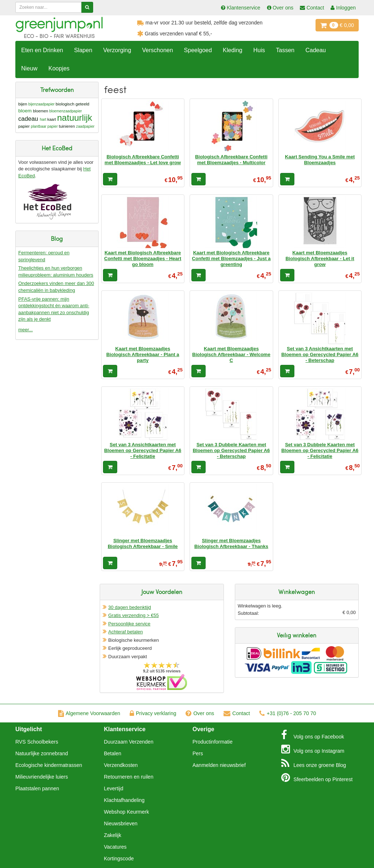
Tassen (285, 50)
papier (24, 126)
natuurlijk (75, 118)
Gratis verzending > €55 (133, 615)
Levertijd (114, 788)
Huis (259, 50)
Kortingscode (119, 859)
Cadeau (316, 50)
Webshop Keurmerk (127, 812)
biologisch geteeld (72, 104)
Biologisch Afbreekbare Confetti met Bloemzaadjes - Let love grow (143, 160)
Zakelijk (113, 835)
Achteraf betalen (125, 632)
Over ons (200, 713)
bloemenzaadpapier (66, 111)
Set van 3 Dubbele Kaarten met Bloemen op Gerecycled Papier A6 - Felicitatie (320, 451)
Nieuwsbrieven (121, 823)
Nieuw (29, 68)
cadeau (28, 119)
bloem (25, 111)
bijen (23, 104)
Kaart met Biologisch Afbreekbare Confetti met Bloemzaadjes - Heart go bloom (143, 259)
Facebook (313, 735)
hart (43, 119)
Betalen (113, 753)
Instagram (313, 749)
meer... (26, 330)
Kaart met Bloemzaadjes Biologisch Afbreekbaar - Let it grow (320, 259)
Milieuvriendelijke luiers (42, 777)
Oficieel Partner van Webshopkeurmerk (162, 682)
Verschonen (158, 50)
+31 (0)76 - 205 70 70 (288, 713)
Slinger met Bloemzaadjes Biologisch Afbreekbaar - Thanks (231, 543)
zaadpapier (85, 126)
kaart (52, 119)
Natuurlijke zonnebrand (42, 753)
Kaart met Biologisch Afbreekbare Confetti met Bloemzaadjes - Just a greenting (231, 259)
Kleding (232, 50)
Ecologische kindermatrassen (49, 765)
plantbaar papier (44, 126)
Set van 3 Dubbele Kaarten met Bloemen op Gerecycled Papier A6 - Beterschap (231, 451)
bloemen (40, 111)
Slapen (83, 50)
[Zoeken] (87, 7)
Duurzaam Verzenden (129, 742)
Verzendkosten (121, 765)
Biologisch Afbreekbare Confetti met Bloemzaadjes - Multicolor (231, 160)
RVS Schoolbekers (37, 742)
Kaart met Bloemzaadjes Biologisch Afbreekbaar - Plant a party (143, 355)
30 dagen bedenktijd (129, 607)
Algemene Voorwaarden (89, 713)
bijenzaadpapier (42, 104)
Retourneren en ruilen (129, 777)
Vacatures (115, 847)
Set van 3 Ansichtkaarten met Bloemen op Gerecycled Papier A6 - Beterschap (320, 355)
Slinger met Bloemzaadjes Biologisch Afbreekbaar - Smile (143, 543)
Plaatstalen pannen (37, 788)
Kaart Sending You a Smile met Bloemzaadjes (320, 160)
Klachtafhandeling (124, 800)
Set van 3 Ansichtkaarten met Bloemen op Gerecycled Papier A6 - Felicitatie (143, 451)
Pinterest (317, 778)
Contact (237, 713)
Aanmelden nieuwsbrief (219, 765)
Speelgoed (198, 50)
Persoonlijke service (129, 624)
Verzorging (117, 50)
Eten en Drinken (42, 50)
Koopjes (59, 68)
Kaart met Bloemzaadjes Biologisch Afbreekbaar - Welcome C (231, 355)
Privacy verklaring (153, 713)
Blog (314, 763)
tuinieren (67, 126)
